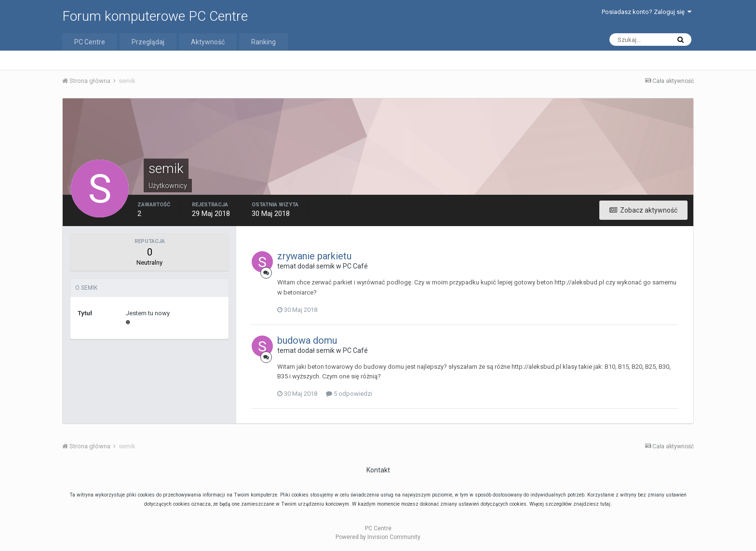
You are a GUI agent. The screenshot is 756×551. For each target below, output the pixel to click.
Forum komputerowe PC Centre (155, 16)
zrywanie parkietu (314, 256)
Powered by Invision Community (378, 537)
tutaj (605, 504)
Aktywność (208, 42)
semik (325, 266)
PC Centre (90, 42)
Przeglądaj (148, 42)
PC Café (355, 266)
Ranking (263, 42)
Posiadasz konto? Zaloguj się (647, 12)
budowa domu (307, 340)
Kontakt (378, 470)
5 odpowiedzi (349, 394)
